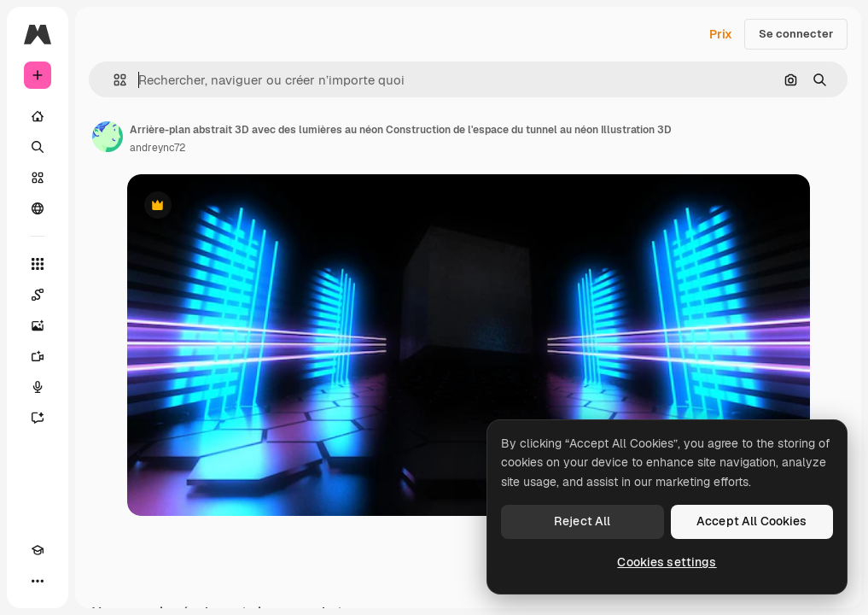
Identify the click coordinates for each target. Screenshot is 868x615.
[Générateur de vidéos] (38, 356)
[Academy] (38, 550)
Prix (721, 34)
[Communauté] (38, 208)
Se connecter (796, 34)
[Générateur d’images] (38, 325)
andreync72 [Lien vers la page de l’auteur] (157, 148)
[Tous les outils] (38, 264)
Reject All (582, 521)
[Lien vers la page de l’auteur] (108, 137)
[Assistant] (38, 418)
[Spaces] (38, 295)
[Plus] (38, 581)
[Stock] (38, 178)
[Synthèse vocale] (38, 387)
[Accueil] (38, 116)
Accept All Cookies (752, 521)
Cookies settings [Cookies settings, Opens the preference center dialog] (667, 562)
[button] (113, 80)
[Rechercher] (38, 147)
